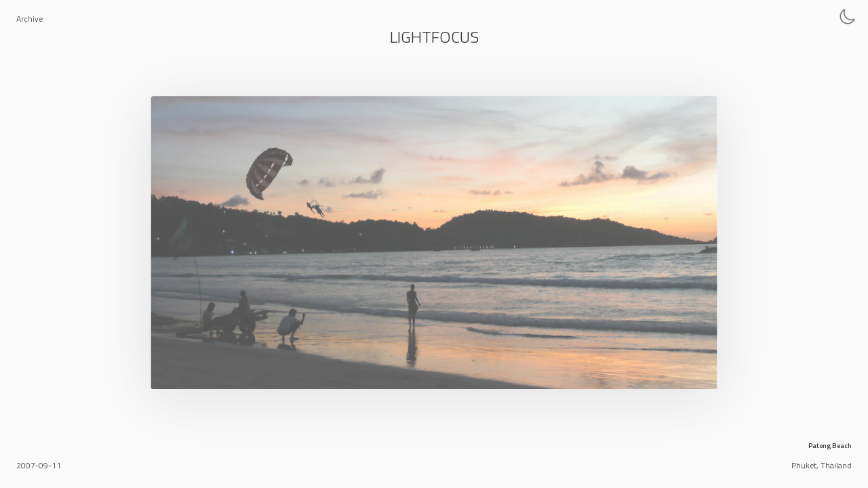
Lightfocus (434, 37)
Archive (29, 19)
